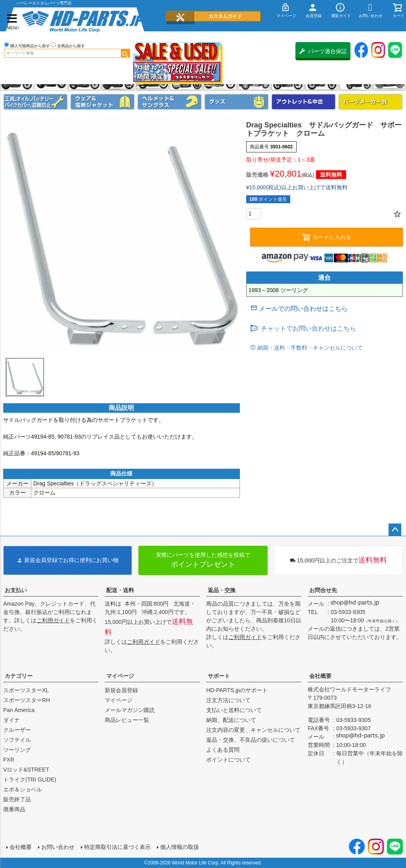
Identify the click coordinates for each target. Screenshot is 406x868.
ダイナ (11, 720)
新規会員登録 (121, 690)
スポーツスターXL (26, 690)
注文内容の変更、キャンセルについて (253, 730)
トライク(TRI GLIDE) (30, 779)
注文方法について (228, 700)
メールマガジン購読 (130, 710)
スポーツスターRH (27, 700)
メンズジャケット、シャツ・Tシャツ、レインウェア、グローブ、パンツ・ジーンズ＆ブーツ (102, 102)
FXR (9, 760)
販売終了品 (17, 799)
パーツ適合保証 (323, 51)
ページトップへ (395, 530)
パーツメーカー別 (371, 102)
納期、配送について (231, 720)
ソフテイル (17, 740)
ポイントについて (228, 760)
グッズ (237, 102)
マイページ (120, 676)
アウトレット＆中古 (304, 102)
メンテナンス (35, 102)
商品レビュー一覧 (127, 720)
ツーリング (17, 750)
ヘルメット (169, 102)
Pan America (19, 710)
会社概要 (320, 676)
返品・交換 (222, 590)
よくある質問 (223, 750)
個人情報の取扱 (180, 847)
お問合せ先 (323, 590)
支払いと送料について (234, 710)
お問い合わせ (58, 847)
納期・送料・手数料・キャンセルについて (309, 348)
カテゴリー (19, 676)
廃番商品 (14, 809)
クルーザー (17, 730)
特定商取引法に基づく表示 (117, 847)
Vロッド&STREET (26, 770)
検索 (125, 53)
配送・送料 (120, 590)
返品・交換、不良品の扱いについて (251, 740)
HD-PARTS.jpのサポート (237, 690)
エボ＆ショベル (23, 789)
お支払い (16, 590)
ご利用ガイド (53, 620)
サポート (219, 676)
